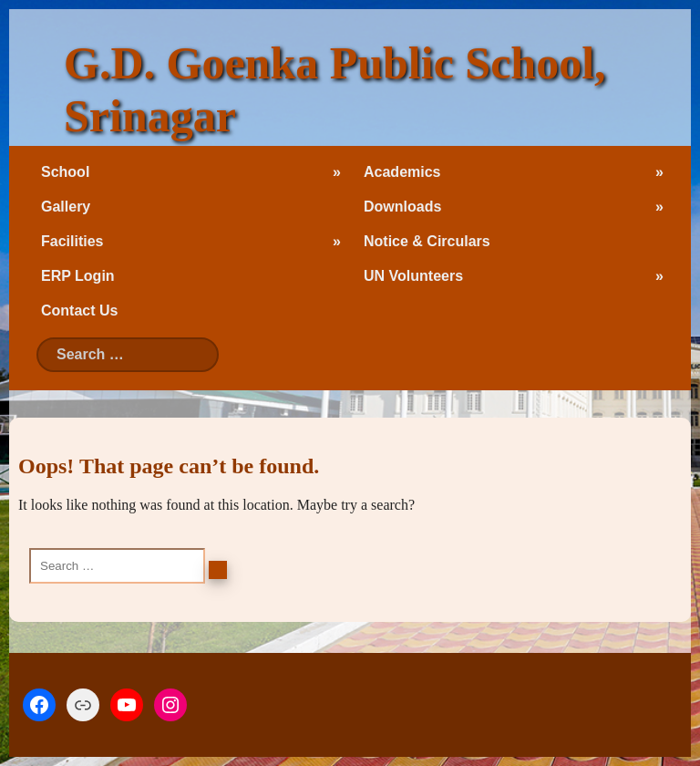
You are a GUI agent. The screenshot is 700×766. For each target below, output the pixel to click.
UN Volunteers (413, 276)
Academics (402, 172)
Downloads (402, 207)
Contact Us (79, 311)
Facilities (72, 241)
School (65, 172)
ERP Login (78, 276)
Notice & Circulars (427, 241)
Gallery (66, 207)
